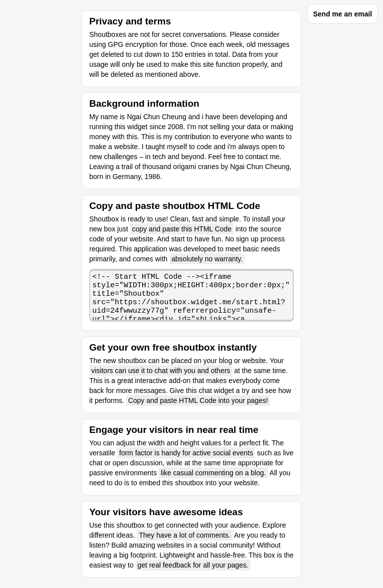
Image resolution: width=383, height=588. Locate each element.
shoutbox (130, 525)
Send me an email (343, 14)
